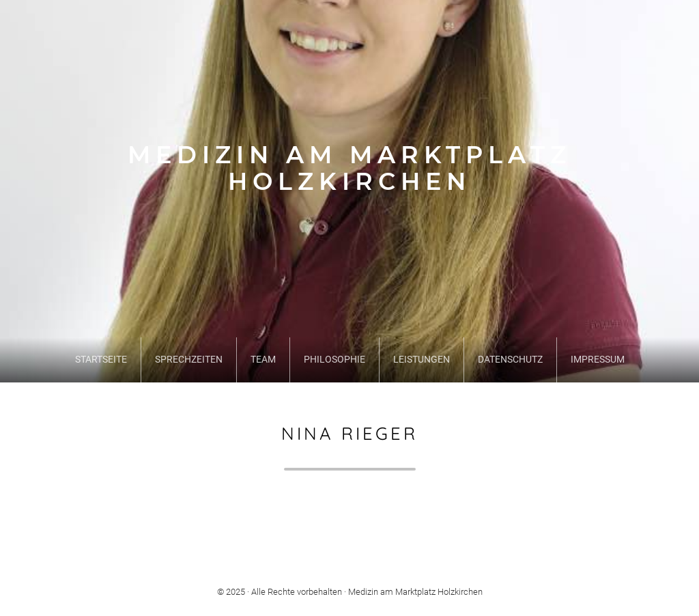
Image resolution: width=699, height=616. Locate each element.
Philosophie (334, 360)
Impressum (598, 360)
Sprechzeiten (189, 360)
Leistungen (422, 360)
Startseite (101, 360)
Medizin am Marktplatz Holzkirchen (349, 168)
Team (263, 360)
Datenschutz (510, 360)
